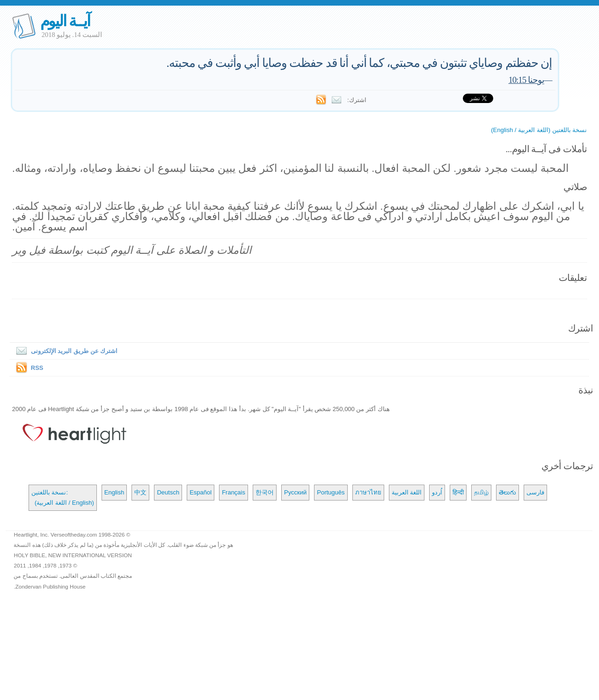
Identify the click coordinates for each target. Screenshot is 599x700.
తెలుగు (508, 492)
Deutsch (168, 492)
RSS (37, 368)
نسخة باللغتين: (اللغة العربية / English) (63, 497)
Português (331, 492)
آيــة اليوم (65, 21)
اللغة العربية (407, 492)
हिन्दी (458, 492)
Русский (295, 492)
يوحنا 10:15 (526, 80)
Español (201, 492)
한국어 (265, 492)
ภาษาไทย (368, 492)
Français (234, 492)
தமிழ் (481, 492)
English (114, 492)
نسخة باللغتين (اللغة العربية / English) (539, 130)
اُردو (437, 492)
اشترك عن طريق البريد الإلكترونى (65, 351)
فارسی (535, 492)
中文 (140, 492)
